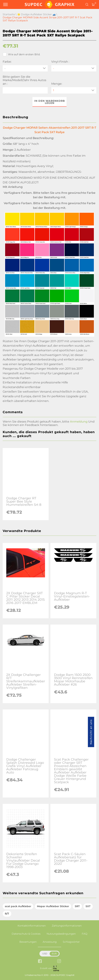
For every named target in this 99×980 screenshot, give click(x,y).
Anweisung (50, 942)
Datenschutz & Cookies (26, 934)
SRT (77, 906)
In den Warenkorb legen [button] (50, 102)
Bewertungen (28, 942)
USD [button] (45, 954)
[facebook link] (40, 961)
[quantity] (74, 90)
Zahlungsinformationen (67, 926)
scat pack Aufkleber (18, 906)
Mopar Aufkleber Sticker (53, 906)
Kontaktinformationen (32, 926)
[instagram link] (59, 961)
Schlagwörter (71, 942)
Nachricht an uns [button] (91, 732)
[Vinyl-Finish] (74, 68)
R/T (7, 914)
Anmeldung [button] (79, 422)
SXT (88, 906)
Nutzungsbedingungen (61, 934)
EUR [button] (54, 954)
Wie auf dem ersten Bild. (21, 54)
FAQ (85, 934)
